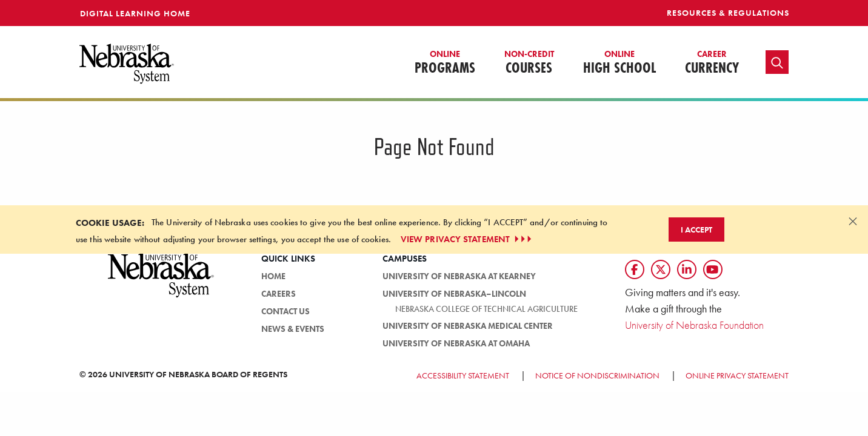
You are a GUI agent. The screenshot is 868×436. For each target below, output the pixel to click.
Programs (445, 63)
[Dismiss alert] (853, 221)
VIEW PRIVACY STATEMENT (467, 239)
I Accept (696, 230)
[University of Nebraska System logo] (161, 282)
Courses (529, 63)
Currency (712, 63)
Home (273, 276)
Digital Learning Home (135, 13)
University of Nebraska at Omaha (456, 343)
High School (619, 63)
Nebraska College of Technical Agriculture (486, 309)
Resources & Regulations (728, 13)
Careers (279, 294)
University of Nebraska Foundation (694, 325)
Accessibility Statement (463, 375)
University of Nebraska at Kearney (459, 276)
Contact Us (285, 311)
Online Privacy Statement (737, 375)
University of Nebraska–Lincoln (454, 294)
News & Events (293, 329)
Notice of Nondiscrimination (597, 375)
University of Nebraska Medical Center (468, 326)
